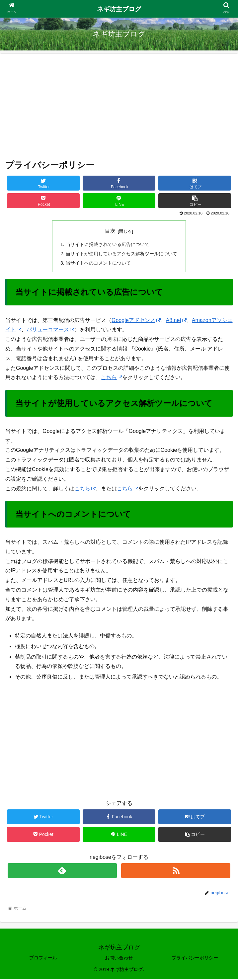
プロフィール (43, 958)
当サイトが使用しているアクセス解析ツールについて (121, 254)
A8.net (176, 321)
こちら (112, 378)
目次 (110, 231)
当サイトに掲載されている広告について (108, 244)
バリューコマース (50, 330)
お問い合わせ (119, 958)
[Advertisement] (119, 106)
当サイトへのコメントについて (98, 263)
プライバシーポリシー (195, 958)
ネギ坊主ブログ (119, 9)
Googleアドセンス (136, 321)
